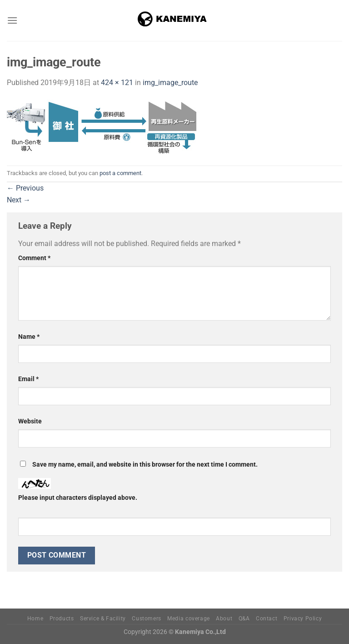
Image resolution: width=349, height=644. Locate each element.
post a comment (120, 173)
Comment (34, 258)
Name (29, 337)
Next (19, 200)
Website (30, 421)
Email (28, 379)
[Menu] (12, 20)
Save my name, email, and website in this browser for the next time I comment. (145, 465)
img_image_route (170, 83)
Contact (267, 619)
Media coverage (189, 619)
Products (62, 619)
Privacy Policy (303, 619)
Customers (147, 619)
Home (35, 619)
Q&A (244, 619)
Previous (25, 188)
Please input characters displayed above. (78, 498)
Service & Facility (103, 619)
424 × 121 (117, 83)
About (224, 619)
